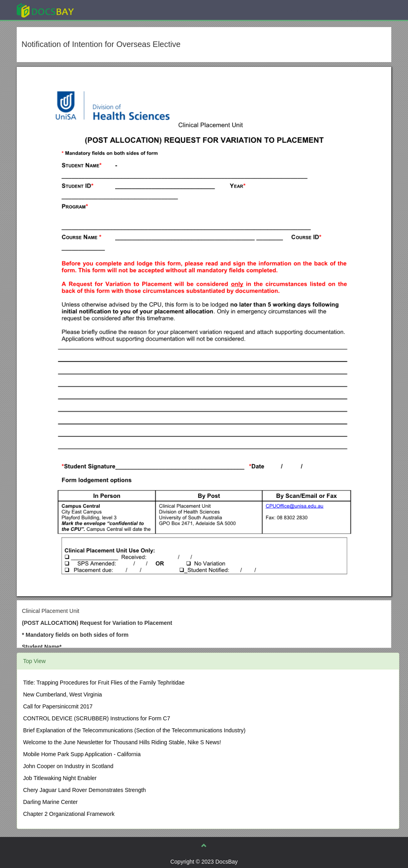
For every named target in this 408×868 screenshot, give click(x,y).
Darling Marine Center (50, 802)
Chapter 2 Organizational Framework (69, 814)
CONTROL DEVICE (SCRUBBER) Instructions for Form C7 (97, 718)
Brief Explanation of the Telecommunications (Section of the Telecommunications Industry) (134, 730)
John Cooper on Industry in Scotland (68, 766)
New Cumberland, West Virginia (63, 694)
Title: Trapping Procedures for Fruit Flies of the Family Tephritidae (104, 683)
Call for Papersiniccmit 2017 (58, 706)
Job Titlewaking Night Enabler (60, 778)
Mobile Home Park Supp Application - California (82, 754)
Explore (105, 10)
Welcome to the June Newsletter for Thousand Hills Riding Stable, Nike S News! (122, 742)
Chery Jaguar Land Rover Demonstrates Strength (84, 790)
